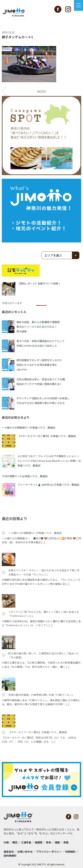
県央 (49, 842)
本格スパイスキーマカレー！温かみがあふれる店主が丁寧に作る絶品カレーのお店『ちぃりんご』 (44, 572)
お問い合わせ (25, 852)
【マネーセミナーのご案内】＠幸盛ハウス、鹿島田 (38, 732)
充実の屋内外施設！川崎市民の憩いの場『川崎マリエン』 (41, 695)
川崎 (6, 842)
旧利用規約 (10, 856)
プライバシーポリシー (49, 852)
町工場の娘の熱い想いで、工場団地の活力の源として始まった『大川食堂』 (44, 655)
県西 (66, 842)
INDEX (41, 91)
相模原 (39, 842)
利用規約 (70, 852)
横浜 (15, 842)
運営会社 (9, 852)
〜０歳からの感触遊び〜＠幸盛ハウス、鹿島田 (35, 533)
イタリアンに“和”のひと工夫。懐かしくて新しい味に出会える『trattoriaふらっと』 (44, 614)
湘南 (57, 842)
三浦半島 (26, 842)
